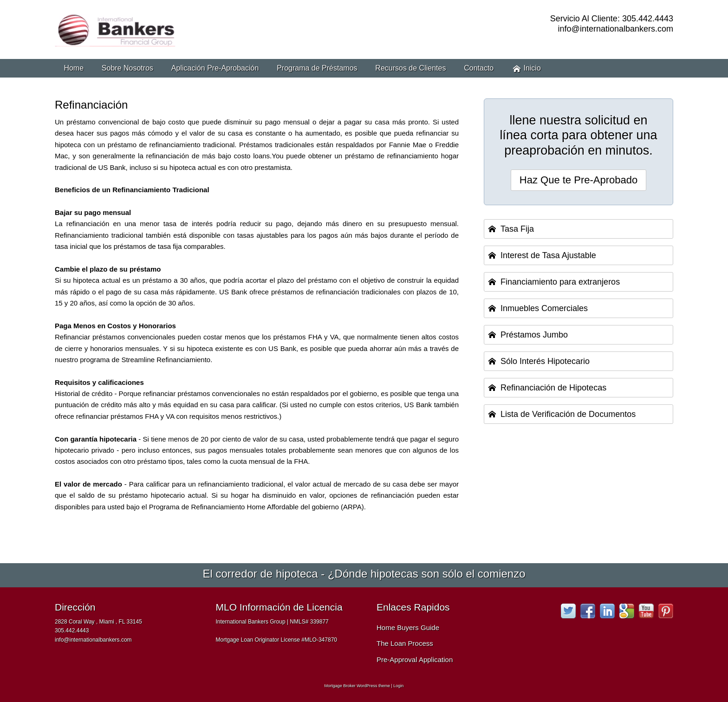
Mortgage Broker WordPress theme (357, 686)
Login (398, 686)
